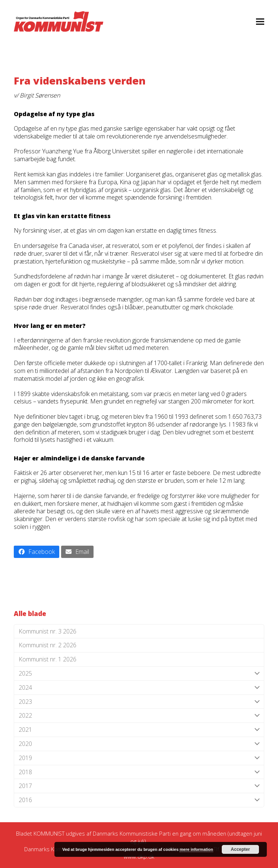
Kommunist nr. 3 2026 (48, 631)
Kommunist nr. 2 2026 (48, 645)
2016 (139, 800)
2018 (139, 772)
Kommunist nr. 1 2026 (48, 659)
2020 (139, 744)
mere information (196, 849)
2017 (139, 786)
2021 (139, 730)
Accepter (240, 849)
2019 (139, 758)
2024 (139, 688)
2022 (139, 716)
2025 (139, 674)
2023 (139, 702)
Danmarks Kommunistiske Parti (132, 833)
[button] (260, 21)
